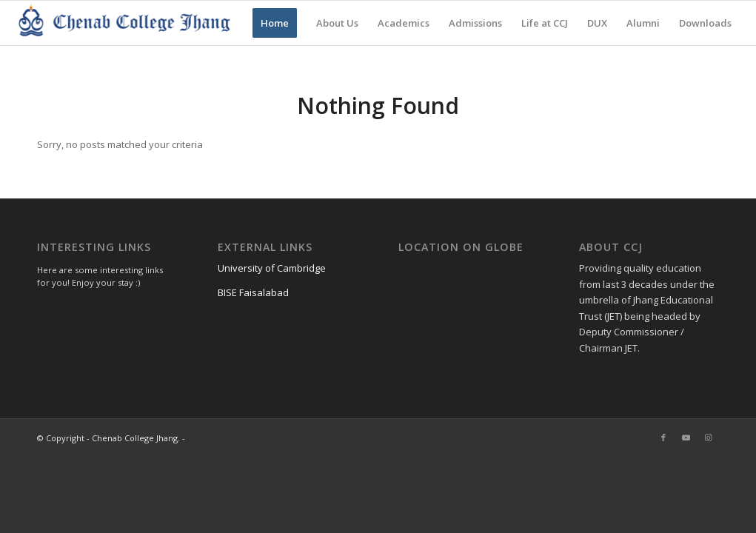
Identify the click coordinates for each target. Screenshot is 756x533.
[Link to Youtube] (686, 438)
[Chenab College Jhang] (126, 23)
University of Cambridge (272, 268)
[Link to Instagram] (708, 438)
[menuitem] (275, 23)
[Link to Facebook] (663, 438)
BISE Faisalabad (253, 292)
